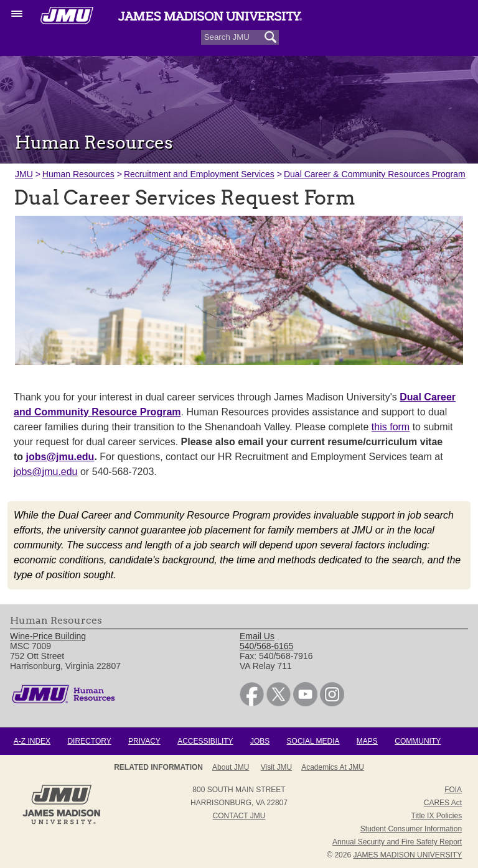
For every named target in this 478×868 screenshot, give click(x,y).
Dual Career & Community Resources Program (375, 174)
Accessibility (205, 741)
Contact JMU (239, 816)
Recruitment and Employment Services (199, 174)
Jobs (260, 741)
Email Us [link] (257, 636)
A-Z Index (32, 741)
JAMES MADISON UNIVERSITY (407, 855)
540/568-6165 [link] (266, 646)
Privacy (144, 741)
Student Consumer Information (411, 829)
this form (391, 427)
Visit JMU (276, 767)
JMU (24, 174)
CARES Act (443, 803)
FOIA (453, 790)
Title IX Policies (437, 816)
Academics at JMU (333, 767)
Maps (367, 741)
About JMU (231, 767)
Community (418, 741)
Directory (89, 741)
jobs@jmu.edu (46, 472)
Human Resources (78, 174)
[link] (252, 703)
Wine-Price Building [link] (48, 636)
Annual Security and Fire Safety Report (397, 842)
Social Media (313, 741)
